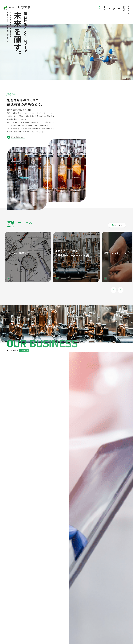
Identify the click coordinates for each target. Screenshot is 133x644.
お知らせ (124, 8)
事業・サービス (105, 8)
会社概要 (119, 7)
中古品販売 (109, 6)
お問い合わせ (129, 9)
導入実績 (114, 7)
